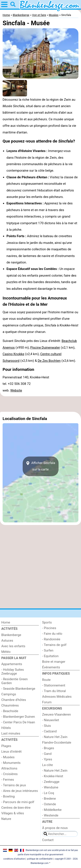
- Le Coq (48, 793)
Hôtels (6, 728)
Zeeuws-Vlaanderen (56, 714)
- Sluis (47, 726)
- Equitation (50, 656)
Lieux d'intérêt (11, 752)
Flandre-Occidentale (57, 743)
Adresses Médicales (57, 697)
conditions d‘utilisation (14, 859)
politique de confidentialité (40, 859)
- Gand (47, 754)
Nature (6, 819)
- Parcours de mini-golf (18, 802)
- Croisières (10, 774)
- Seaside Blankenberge (18, 689)
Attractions (9, 768)
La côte (48, 765)
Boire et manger (54, 662)
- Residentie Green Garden (14, 681)
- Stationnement (54, 685)
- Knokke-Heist (53, 776)
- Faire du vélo (52, 634)
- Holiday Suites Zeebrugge (13, 672)
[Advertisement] (40, 404)
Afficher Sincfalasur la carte (41, 466)
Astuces (7, 641)
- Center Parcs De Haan (18, 722)
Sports (47, 622)
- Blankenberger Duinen (18, 717)
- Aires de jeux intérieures (20, 791)
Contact (48, 840)
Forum (47, 702)
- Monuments (11, 763)
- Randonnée (51, 639)
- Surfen (48, 650)
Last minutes (11, 733)
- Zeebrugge (51, 782)
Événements (51, 667)
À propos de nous (55, 828)
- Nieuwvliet (51, 720)
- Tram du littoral (54, 691)
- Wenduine (50, 787)
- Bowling (8, 796)
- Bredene (49, 799)
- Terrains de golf (54, 645)
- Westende (50, 815)
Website (16, 390)
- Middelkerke (52, 810)
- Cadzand (49, 731)
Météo (6, 652)
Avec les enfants (13, 646)
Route (46, 680)
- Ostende (49, 804)
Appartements (12, 664)
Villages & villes (13, 813)
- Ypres (47, 759)
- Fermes (8, 780)
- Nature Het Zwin (55, 737)
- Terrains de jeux (14, 785)
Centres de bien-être (16, 808)
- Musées (8, 757)
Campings (9, 694)
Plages (6, 746)
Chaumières (10, 705)
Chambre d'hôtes (14, 700)
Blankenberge (11, 635)
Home (6, 622)
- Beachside (10, 711)
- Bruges (48, 748)
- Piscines (49, 628)
